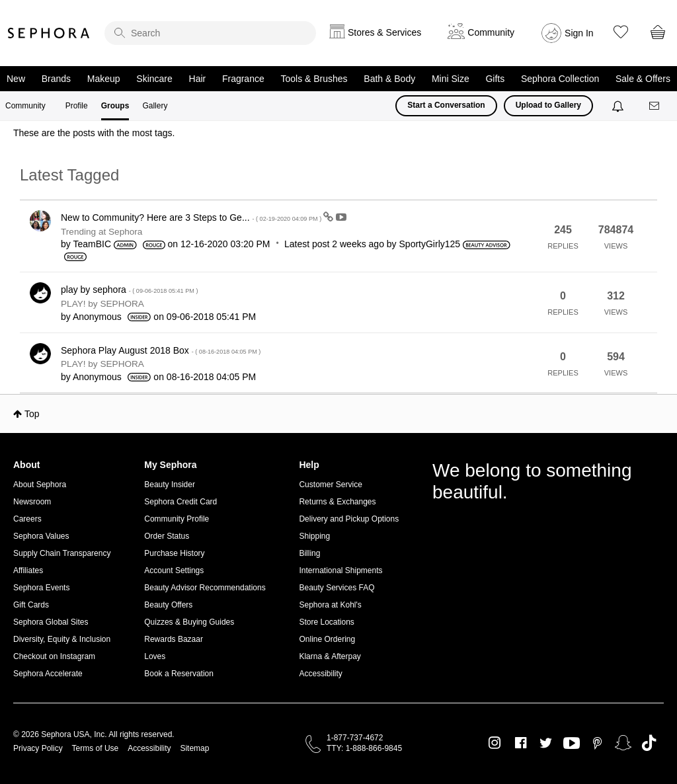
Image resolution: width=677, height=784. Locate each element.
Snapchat (623, 743)
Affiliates (28, 570)
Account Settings (174, 570)
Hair (198, 79)
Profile (77, 106)
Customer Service (330, 485)
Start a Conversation (446, 105)
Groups (115, 106)
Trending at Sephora (101, 232)
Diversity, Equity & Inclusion (62, 639)
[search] (210, 33)
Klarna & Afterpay (330, 656)
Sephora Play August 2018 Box (161, 350)
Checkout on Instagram (54, 656)
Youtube (572, 744)
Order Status (167, 536)
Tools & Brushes (314, 79)
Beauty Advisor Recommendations (205, 588)
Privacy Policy (38, 748)
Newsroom (32, 502)
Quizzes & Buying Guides (189, 622)
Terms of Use (96, 748)
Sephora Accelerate (48, 674)
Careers (27, 519)
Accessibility (320, 674)
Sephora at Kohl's (330, 605)
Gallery (155, 106)
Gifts (495, 79)
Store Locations (326, 622)
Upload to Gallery (548, 105)
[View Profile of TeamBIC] (92, 244)
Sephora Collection (560, 79)
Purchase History (174, 553)
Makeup (104, 79)
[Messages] (655, 106)
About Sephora (40, 485)
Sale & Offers (643, 79)
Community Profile (177, 519)
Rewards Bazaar (174, 639)
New (16, 79)
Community (25, 106)
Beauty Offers (168, 605)
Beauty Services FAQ (337, 588)
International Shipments (340, 570)
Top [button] (32, 414)
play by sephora (129, 290)
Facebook (521, 743)
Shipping (314, 536)
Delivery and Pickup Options (349, 519)
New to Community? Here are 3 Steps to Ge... (192, 217)
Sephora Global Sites (51, 622)
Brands (56, 79)
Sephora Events (41, 588)
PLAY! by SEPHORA (102, 304)
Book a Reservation (179, 674)
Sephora (49, 33)
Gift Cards (31, 605)
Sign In (579, 33)
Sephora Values (41, 536)
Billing (309, 553)
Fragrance (243, 79)
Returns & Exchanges (337, 502)
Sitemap (194, 748)
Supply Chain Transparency (62, 553)
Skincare (154, 79)
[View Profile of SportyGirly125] (430, 244)
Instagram (495, 743)
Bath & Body (389, 79)
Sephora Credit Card (180, 502)
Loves (155, 656)
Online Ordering (327, 639)
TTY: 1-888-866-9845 (364, 748)
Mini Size (451, 79)
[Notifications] (619, 106)
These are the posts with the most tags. (94, 133)
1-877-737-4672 (355, 738)
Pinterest (597, 743)
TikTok (649, 743)
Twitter (546, 743)
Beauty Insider (170, 485)
